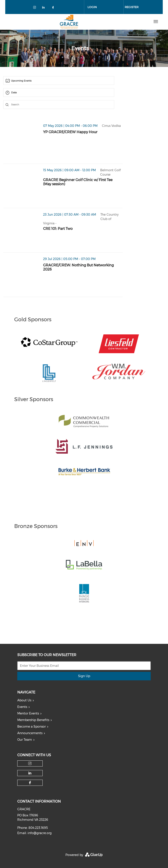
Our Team (25, 740)
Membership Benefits (33, 720)
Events (22, 707)
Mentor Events (28, 713)
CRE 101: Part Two (58, 229)
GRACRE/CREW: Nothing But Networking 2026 (78, 267)
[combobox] (59, 80)
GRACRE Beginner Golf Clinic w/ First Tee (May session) (78, 182)
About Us (24, 700)
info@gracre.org (40, 833)
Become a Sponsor (31, 727)
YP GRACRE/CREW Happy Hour (70, 132)
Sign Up (84, 676)
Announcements (30, 733)
